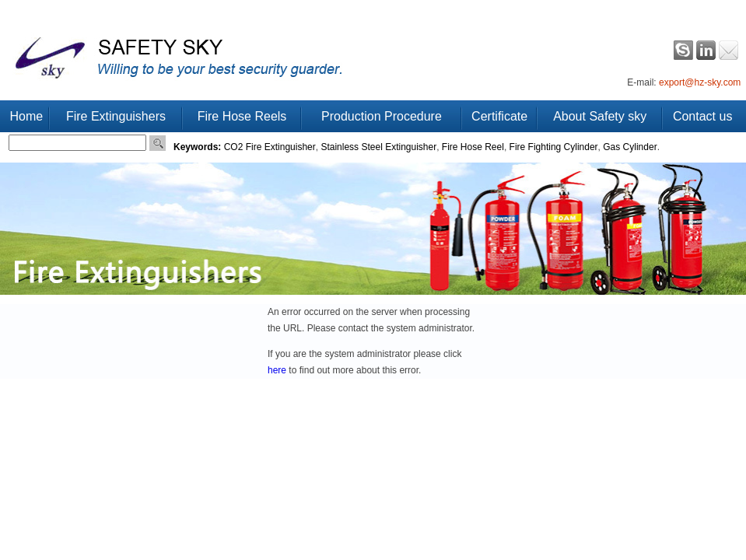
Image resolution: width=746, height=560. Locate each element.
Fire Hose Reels (242, 116)
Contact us (702, 116)
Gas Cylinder (630, 147)
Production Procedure (382, 116)
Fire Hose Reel (473, 147)
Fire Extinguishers (116, 116)
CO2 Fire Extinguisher (270, 147)
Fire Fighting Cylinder (554, 147)
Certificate (499, 116)
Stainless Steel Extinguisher (378, 147)
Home (26, 116)
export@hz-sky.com (700, 82)
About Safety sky (600, 116)
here (277, 370)
